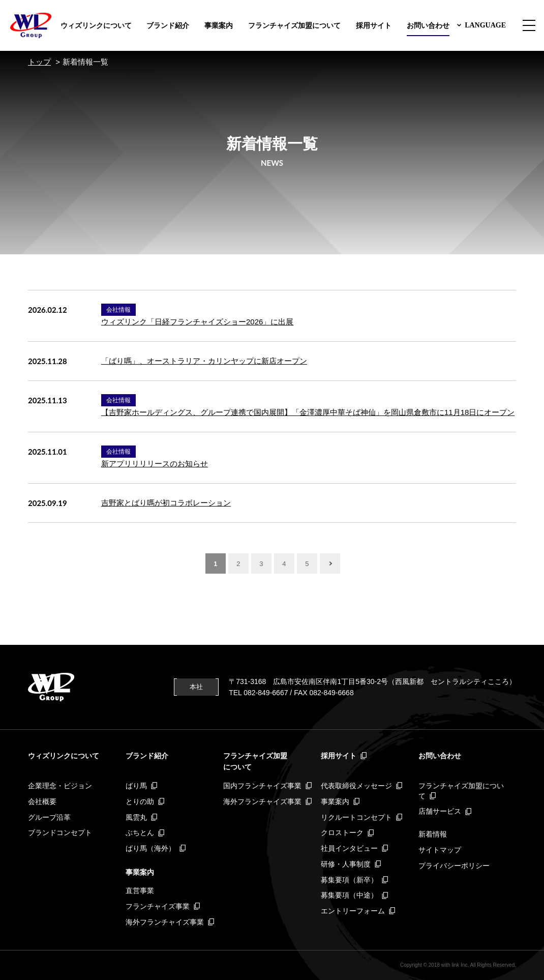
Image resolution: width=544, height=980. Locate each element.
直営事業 (140, 890)
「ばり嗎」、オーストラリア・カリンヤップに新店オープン (204, 361)
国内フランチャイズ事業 (262, 786)
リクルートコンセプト (356, 817)
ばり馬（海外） (150, 848)
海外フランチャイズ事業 (165, 922)
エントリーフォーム (353, 911)
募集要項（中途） (349, 895)
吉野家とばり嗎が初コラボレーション (166, 503)
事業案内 (219, 25)
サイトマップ (440, 850)
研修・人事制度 (346, 864)
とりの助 (140, 801)
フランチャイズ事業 (158, 906)
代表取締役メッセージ (356, 786)
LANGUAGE (485, 25)
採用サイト (374, 25)
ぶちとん (140, 833)
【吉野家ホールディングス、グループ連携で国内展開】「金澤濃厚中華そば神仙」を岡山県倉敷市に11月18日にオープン (308, 412)
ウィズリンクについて (96, 25)
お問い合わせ (428, 25)
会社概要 (42, 801)
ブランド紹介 (168, 25)
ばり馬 (136, 786)
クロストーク (342, 833)
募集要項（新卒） (349, 880)
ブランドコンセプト (60, 833)
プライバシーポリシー (454, 866)
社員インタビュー (349, 848)
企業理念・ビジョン (60, 786)
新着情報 (433, 834)
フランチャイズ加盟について (294, 25)
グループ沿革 (49, 817)
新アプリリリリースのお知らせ (155, 464)
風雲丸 (136, 817)
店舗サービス (440, 811)
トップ (39, 62)
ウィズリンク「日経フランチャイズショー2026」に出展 (197, 322)
